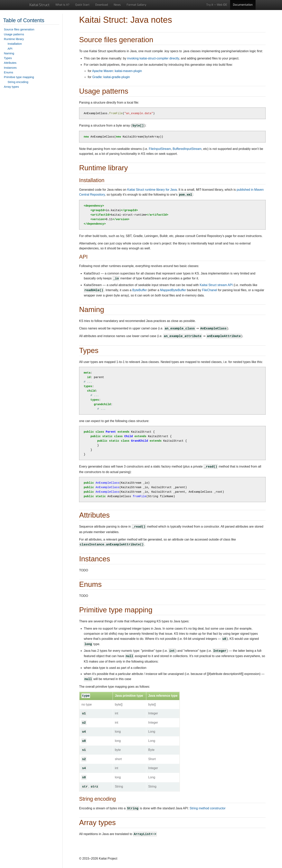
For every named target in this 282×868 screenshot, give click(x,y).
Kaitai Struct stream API (216, 285)
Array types (11, 87)
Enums (9, 72)
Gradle (97, 77)
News (117, 5)
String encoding (18, 82)
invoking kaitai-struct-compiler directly (153, 58)
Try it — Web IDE (217, 5)
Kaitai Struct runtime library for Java (152, 190)
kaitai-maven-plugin (128, 71)
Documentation (243, 5)
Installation (15, 44)
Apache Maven (103, 71)
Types (8, 58)
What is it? (62, 5)
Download (102, 5)
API (10, 49)
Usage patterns (14, 34)
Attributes (10, 63)
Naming (9, 53)
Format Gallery (136, 5)
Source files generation (19, 29)
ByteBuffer (140, 290)
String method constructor (207, 808)
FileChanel (210, 290)
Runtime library (14, 39)
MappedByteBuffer (173, 290)
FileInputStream (160, 149)
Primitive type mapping (19, 77)
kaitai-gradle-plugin (117, 77)
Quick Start (82, 5)
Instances (10, 68)
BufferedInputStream (187, 149)
